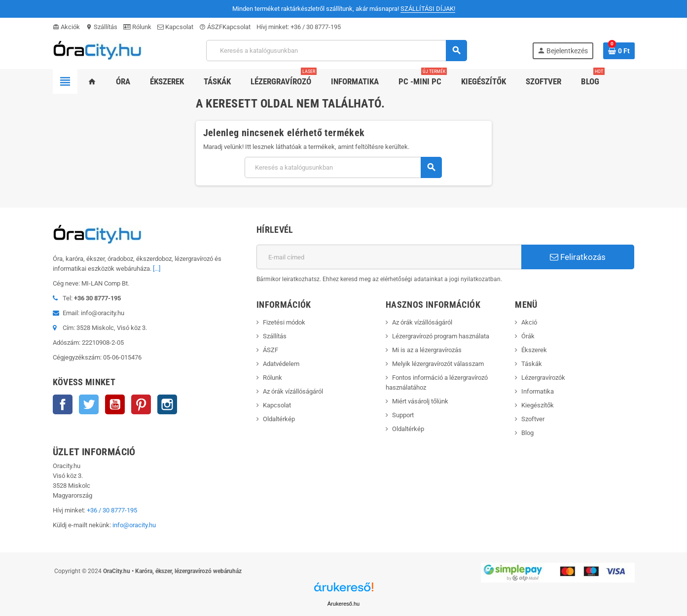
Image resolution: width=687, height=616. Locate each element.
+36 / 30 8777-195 (316, 27)
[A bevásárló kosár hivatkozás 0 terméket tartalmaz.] (619, 51)
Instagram (167, 404)
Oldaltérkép (279, 419)
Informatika (538, 391)
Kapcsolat (175, 27)
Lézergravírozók (543, 378)
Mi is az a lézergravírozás (427, 350)
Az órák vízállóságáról (293, 391)
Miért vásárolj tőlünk (420, 401)
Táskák (532, 364)
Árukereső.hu (343, 604)
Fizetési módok (284, 322)
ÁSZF (211, 27)
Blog (527, 433)
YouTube (115, 404)
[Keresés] (336, 51)
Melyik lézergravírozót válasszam (438, 364)
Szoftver (533, 419)
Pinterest (141, 404)
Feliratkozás (578, 257)
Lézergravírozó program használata (441, 336)
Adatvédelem (281, 364)
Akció (529, 322)
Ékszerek (534, 350)
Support (403, 415)
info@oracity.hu (134, 525)
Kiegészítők (538, 405)
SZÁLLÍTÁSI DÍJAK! (428, 9)
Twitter (89, 404)
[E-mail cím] (389, 257)
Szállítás (102, 27)
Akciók (66, 27)
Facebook (63, 404)
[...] (157, 269)
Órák (528, 336)
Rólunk (137, 27)
